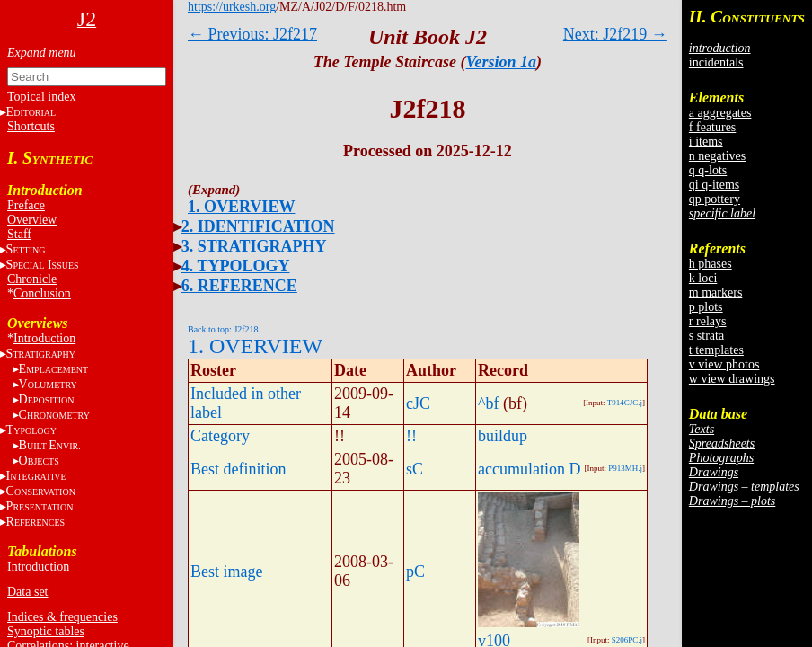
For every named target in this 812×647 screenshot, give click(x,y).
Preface (26, 205)
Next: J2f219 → (615, 34)
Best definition (238, 469)
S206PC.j (627, 640)
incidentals (716, 62)
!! (411, 436)
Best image (226, 572)
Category (220, 436)
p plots (706, 307)
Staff (19, 234)
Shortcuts (31, 126)
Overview (32, 220)
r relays (708, 321)
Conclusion (42, 293)
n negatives (717, 156)
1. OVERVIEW (241, 207)
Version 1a (502, 62)
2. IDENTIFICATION (258, 226)
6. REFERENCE (239, 286)
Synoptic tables (46, 631)
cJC (418, 403)
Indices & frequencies (62, 617)
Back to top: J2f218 (223, 329)
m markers (715, 292)
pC (415, 572)
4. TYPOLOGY (236, 266)
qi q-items (714, 185)
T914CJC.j (625, 403)
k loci (703, 278)
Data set (27, 592)
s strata (706, 336)
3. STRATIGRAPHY (254, 246)
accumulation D (529, 469)
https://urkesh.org (232, 7)
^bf (488, 403)
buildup (503, 436)
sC (415, 469)
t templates (716, 350)
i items (706, 142)
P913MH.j (625, 468)
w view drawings (732, 379)
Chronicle (32, 279)
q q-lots (708, 170)
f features (712, 127)
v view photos (724, 364)
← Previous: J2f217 (252, 34)
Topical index (41, 97)
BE (50, 445)
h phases (710, 264)
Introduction (44, 338)
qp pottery (715, 199)
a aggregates (720, 113)
